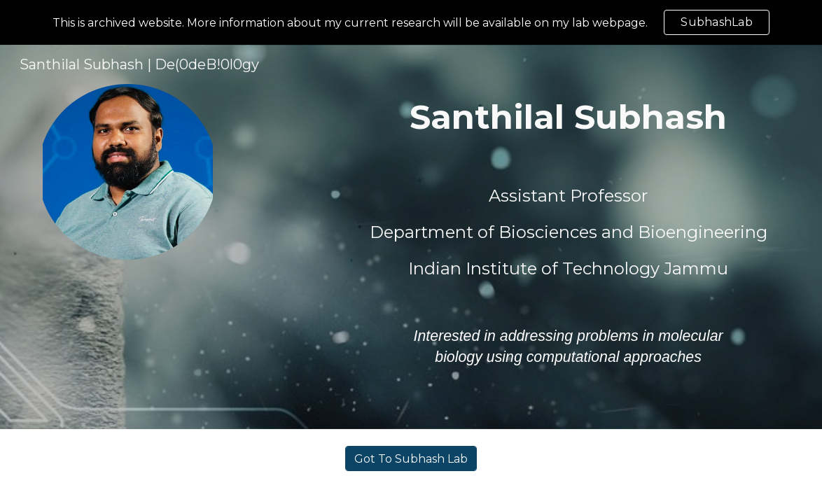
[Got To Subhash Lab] (411, 459)
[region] (411, 22)
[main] (569, 117)
